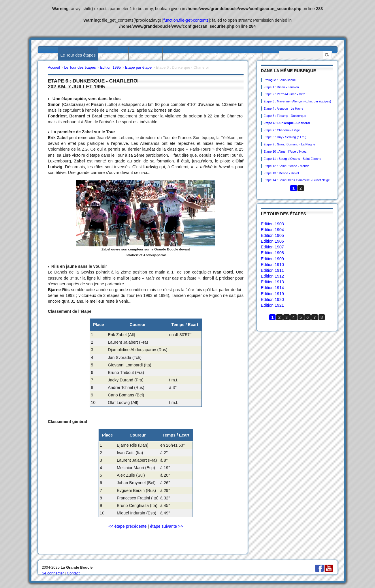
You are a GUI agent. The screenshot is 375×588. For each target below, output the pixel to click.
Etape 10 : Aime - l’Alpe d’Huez (285, 151)
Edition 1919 (272, 294)
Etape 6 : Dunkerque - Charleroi (287, 123)
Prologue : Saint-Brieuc (279, 80)
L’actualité (210, 55)
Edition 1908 (272, 253)
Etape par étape (138, 67)
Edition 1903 (272, 224)
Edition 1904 (272, 230)
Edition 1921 (272, 305)
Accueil (48, 55)
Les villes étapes (180, 55)
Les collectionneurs (242, 55)
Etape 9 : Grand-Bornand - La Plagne (289, 144)
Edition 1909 (272, 259)
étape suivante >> (166, 526)
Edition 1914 (272, 288)
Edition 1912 (272, 276)
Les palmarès (113, 55)
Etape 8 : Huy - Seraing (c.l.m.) (285, 137)
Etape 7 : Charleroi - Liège (282, 130)
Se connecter (53, 573)
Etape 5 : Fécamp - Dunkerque (285, 116)
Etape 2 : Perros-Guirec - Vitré (284, 94)
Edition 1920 (272, 299)
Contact (73, 573)
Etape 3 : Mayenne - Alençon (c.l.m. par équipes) (297, 101)
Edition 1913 (272, 282)
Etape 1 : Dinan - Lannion (281, 87)
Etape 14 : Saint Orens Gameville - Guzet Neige (297, 180)
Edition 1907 (272, 247)
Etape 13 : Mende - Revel (281, 173)
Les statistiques (145, 55)
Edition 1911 (272, 270)
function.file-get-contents (186, 20)
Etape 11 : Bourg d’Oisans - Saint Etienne (292, 159)
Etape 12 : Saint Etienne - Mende (286, 166)
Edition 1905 (272, 235)
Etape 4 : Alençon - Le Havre (283, 108)
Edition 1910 (272, 265)
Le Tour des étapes (78, 55)
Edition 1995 (110, 67)
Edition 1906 (272, 241)
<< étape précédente (128, 526)
